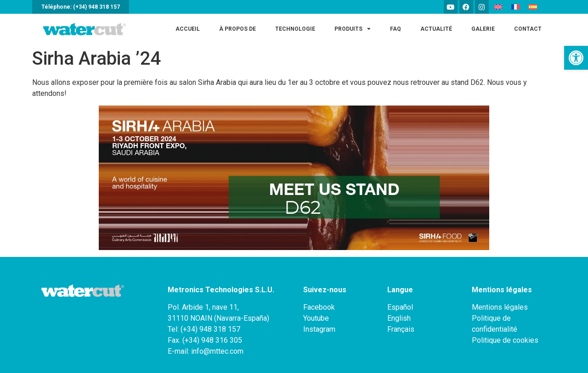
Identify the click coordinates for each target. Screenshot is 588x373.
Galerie (483, 29)
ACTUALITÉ (436, 29)
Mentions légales (500, 307)
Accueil (188, 29)
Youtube (316, 318)
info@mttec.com (217, 351)
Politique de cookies (505, 340)
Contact (528, 29)
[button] (576, 58)
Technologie (295, 29)
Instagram (319, 329)
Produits (353, 29)
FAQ (396, 29)
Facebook (319, 307)
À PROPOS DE (237, 29)
